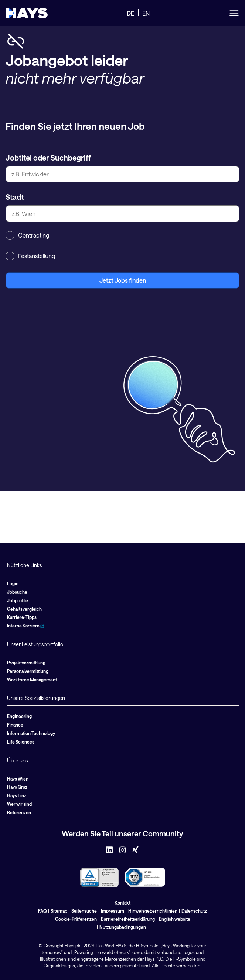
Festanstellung (30, 256)
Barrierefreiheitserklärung (128, 919)
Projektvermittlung (26, 663)
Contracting (27, 235)
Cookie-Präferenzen (76, 919)
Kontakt (122, 903)
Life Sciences (21, 742)
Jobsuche (17, 592)
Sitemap (59, 911)
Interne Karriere (25, 626)
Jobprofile (18, 600)
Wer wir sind (19, 804)
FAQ (42, 911)
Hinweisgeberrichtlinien (153, 911)
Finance (15, 725)
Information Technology (31, 733)
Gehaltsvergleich (24, 609)
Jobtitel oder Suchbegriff (48, 158)
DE (130, 13)
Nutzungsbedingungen (123, 927)
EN (146, 13)
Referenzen (19, 812)
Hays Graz (17, 787)
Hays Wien (18, 779)
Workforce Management (32, 680)
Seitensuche (84, 911)
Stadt (15, 197)
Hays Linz (17, 795)
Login (13, 583)
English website (175, 919)
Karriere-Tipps (22, 617)
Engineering (19, 716)
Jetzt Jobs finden (123, 280)
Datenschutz (194, 911)
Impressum (113, 911)
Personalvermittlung (28, 671)
